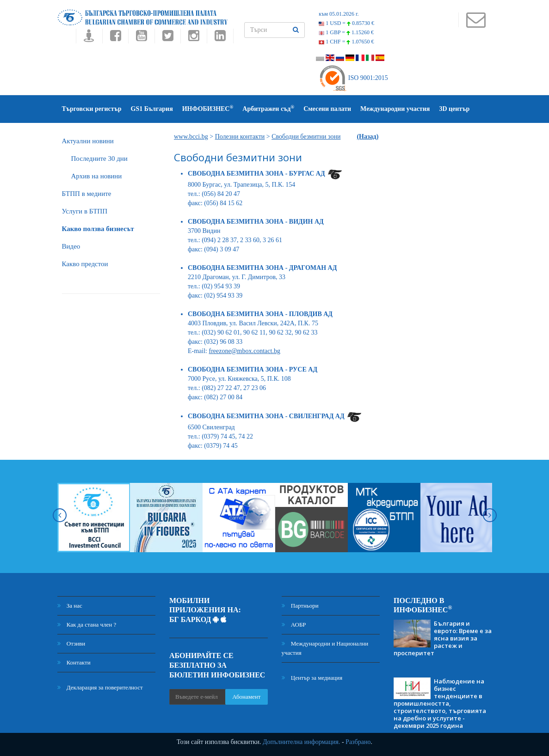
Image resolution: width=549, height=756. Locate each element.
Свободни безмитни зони (306, 137)
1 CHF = (346, 42)
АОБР (294, 625)
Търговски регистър (92, 109)
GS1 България (152, 109)
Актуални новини (88, 141)
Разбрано (358, 742)
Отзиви (71, 643)
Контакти (74, 662)
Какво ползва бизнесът (98, 229)
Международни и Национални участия (325, 648)
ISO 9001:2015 (353, 78)
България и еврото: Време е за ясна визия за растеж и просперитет (443, 638)
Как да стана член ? (87, 625)
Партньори (300, 606)
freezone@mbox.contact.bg (245, 351)
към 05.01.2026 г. (339, 14)
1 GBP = (346, 32)
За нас (70, 606)
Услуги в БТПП (85, 211)
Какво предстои (85, 264)
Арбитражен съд (268, 108)
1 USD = (346, 23)
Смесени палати (327, 109)
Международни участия (395, 109)
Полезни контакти (240, 137)
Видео (71, 246)
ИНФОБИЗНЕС (208, 108)
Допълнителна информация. (302, 742)
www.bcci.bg (191, 137)
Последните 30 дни (99, 159)
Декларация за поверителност (100, 687)
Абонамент (246, 697)
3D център (454, 109)
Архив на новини (97, 176)
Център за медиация (312, 678)
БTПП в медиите (87, 194)
